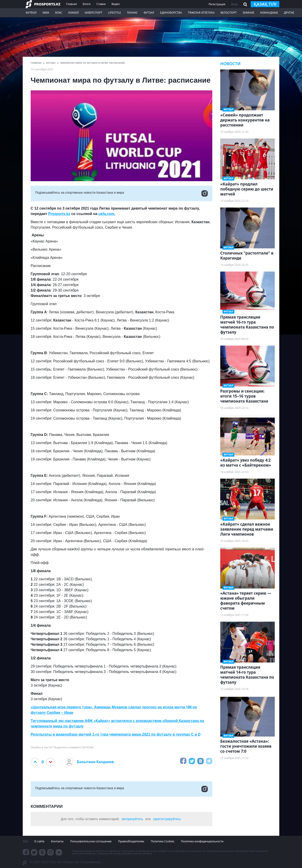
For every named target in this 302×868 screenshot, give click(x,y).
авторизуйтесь (132, 819)
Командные (269, 13)
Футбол (31, 13)
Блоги (87, 4)
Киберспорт (93, 13)
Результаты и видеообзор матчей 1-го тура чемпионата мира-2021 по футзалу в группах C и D (116, 734)
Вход (234, 4)
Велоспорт (229, 13)
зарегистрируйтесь (167, 819)
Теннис (132, 13)
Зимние (248, 13)
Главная (71, 4)
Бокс (59, 13)
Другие (289, 13)
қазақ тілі (265, 4)
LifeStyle (114, 13)
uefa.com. (107, 214)
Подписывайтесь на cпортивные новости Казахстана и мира (121, 193)
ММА (46, 13)
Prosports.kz (59, 214)
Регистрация (217, 4)
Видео (116, 4)
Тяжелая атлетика (201, 13)
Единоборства (171, 13)
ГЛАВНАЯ (36, 63)
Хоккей (73, 13)
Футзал (149, 13)
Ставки (101, 4)
